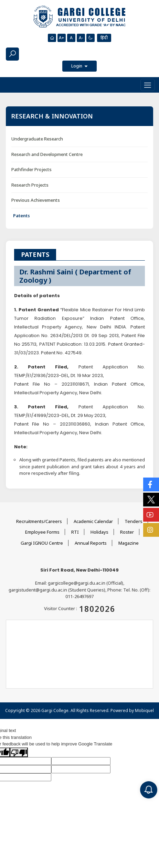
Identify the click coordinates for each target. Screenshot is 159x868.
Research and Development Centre (47, 154)
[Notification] (149, 790)
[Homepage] (52, 38)
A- (81, 38)
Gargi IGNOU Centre (42, 543)
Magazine (129, 543)
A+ (62, 38)
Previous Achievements (36, 200)
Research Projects (30, 185)
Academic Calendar (93, 521)
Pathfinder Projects (31, 169)
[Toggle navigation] (148, 85)
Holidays (99, 532)
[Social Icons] (151, 484)
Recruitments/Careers (39, 521)
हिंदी (104, 38)
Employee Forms (42, 532)
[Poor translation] (19, 752)
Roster (127, 532)
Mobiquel (144, 710)
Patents (22, 216)
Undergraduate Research (37, 139)
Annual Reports (91, 543)
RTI (75, 532)
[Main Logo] (79, 17)
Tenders (134, 521)
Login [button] (77, 66)
